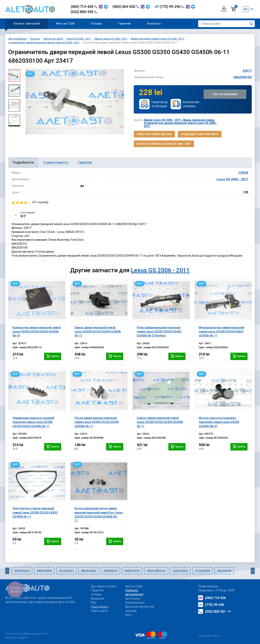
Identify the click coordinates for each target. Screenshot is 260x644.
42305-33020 (180, 571)
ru (246, 9)
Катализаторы (135, 603)
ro (252, 9)
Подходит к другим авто (200, 134)
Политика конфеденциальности (26, 634)
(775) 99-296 (172, 7)
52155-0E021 (66, 571)
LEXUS (243, 173)
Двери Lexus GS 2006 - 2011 (163, 120)
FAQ (94, 603)
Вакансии (97, 599)
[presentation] (7, 571)
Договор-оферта (16, 638)
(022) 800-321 (215, 611)
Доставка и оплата (104, 586)
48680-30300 (44, 571)
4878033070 (110, 571)
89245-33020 (89, 571)
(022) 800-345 (84, 12)
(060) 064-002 (126, 7)
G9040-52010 (22, 571)
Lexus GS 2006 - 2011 (232, 179)
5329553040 (224, 571)
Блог (128, 615)
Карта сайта (99, 611)
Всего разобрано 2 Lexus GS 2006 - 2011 (164, 144)
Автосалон (133, 599)
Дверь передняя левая (198, 120)
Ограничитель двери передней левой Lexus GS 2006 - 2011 (181, 124)
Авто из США (65, 24)
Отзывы (96, 24)
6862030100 (242, 77)
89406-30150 (132, 571)
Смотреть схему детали (154, 134)
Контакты (154, 24)
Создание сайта (209, 636)
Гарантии (124, 24)
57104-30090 (202, 571)
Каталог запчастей (27, 24)
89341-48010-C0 (156, 571)
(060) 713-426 (84, 7)
